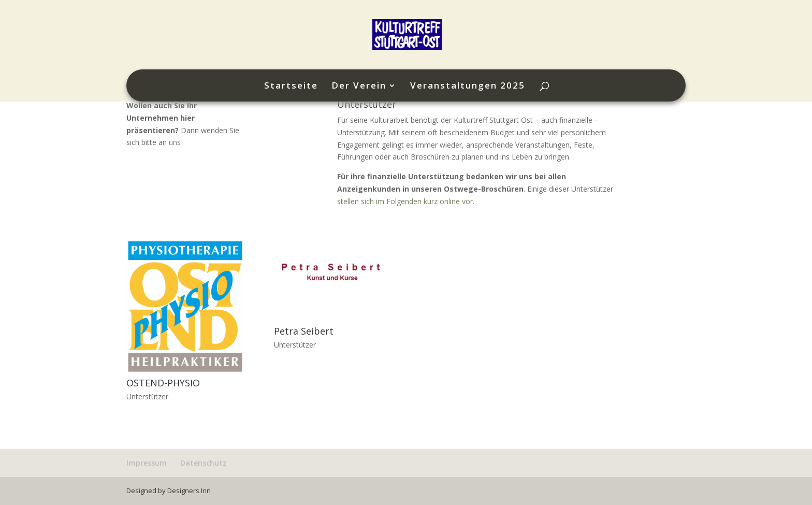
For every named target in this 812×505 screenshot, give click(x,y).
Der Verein (359, 86)
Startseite (291, 86)
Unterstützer (147, 396)
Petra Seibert (304, 331)
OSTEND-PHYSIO (163, 383)
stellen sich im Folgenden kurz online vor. (406, 201)
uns (175, 142)
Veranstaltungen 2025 (468, 86)
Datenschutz (204, 463)
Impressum (147, 463)
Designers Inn (189, 490)
